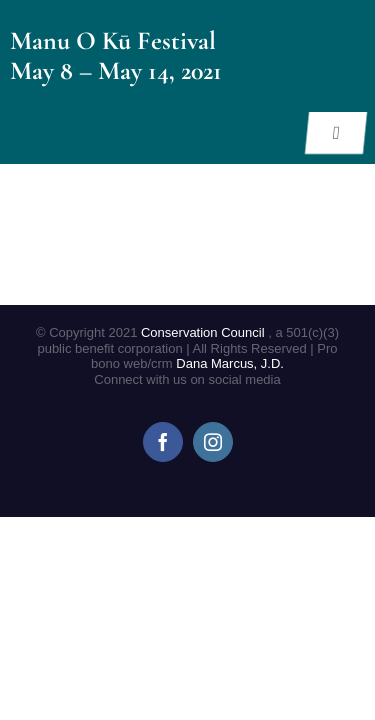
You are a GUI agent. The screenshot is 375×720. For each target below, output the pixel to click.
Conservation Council (204, 332)
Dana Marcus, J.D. (230, 363)
